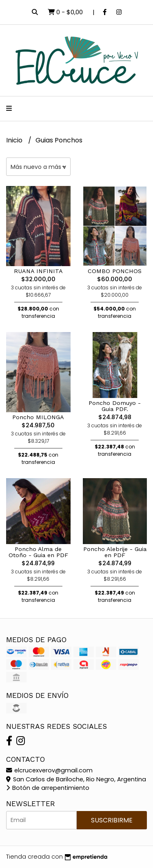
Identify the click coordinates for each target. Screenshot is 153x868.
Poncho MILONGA (38, 417)
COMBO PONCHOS (115, 271)
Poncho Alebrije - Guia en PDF (115, 552)
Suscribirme (112, 820)
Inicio (15, 140)
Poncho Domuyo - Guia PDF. (115, 406)
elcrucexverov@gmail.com (49, 770)
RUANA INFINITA (38, 271)
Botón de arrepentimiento (48, 788)
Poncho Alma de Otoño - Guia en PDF (38, 552)
